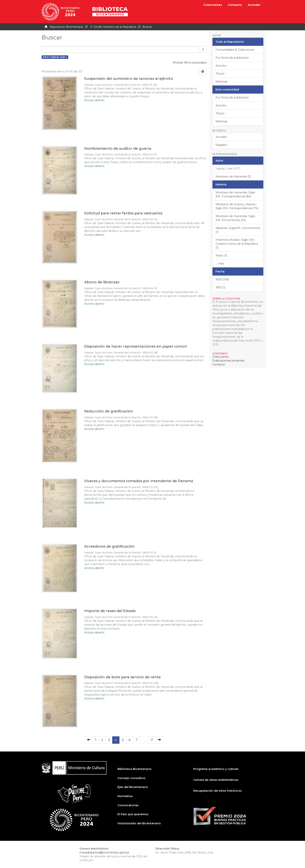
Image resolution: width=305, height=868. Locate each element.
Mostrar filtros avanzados (190, 63)
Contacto (235, 5)
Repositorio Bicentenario (66, 27)
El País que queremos (133, 814)
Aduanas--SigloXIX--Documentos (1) (238, 230)
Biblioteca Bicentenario (135, 769)
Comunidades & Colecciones (235, 50)
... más (220, 264)
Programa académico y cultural (216, 769)
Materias (221, 82)
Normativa (125, 796)
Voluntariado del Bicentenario (139, 823)
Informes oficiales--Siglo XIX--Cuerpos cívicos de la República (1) (237, 244)
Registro (221, 145)
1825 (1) (220, 287)
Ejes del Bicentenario (133, 787)
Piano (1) (221, 256)
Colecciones (213, 5)
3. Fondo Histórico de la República (113, 27)
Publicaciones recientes (228, 361)
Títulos (220, 74)
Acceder (221, 137)
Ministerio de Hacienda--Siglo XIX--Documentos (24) (235, 218)
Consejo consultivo (131, 778)
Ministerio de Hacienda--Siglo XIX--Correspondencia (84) (235, 194)
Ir (203, 50)
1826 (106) (222, 279)
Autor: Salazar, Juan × (55, 57)
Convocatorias (128, 805)
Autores (221, 66)
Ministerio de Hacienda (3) (233, 177)
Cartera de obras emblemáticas (216, 780)
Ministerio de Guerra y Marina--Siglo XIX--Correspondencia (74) (237, 206)
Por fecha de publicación (232, 58)
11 (152, 740)
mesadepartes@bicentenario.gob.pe (104, 852)
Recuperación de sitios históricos (218, 791)
